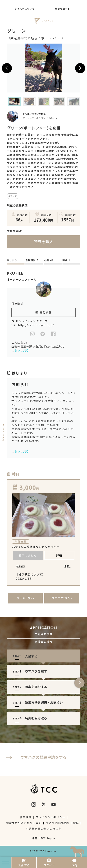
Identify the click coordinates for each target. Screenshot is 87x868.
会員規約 (26, 817)
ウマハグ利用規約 (57, 823)
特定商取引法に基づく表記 (24, 823)
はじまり (12, 260)
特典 (66, 260)
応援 (49, 260)
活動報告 (32, 260)
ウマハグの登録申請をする (38, 757)
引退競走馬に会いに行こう (43, 829)
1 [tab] (40, 731)
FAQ (75, 863)
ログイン (49, 863)
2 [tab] (47, 731)
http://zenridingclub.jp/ (36, 325)
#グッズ (13, 196)
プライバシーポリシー (50, 817)
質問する (43, 312)
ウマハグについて (25, 9)
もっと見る (22, 350)
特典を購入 (30, 242)
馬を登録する (62, 9)
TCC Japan (48, 838)
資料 (76, 823)
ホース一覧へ (25, 598)
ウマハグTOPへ (62, 598)
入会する (24, 863)
